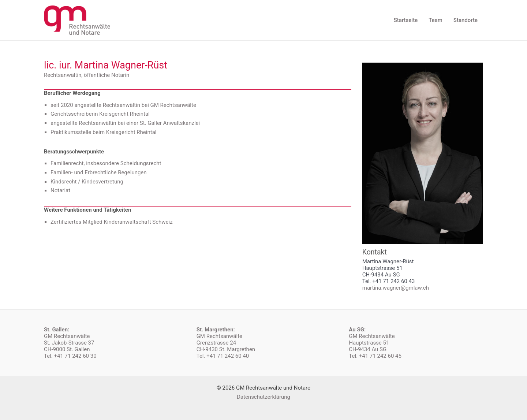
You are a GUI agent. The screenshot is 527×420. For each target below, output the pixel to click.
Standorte (466, 20)
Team (436, 20)
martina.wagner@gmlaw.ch (396, 288)
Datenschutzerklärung (263, 397)
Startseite (406, 20)
